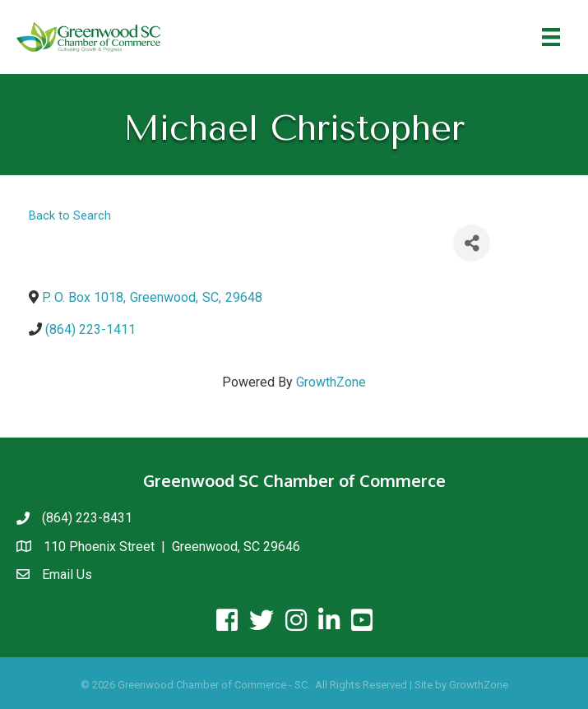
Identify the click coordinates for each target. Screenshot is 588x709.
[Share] (472, 243)
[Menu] (551, 37)
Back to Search (70, 216)
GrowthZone (331, 382)
